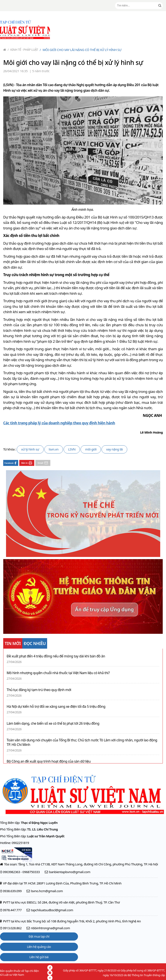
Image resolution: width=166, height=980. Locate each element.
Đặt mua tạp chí (39, 936)
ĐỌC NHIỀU (35, 643)
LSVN (72, 449)
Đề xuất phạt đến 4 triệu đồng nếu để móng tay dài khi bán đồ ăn (56, 656)
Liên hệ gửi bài (39, 957)
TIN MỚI (13, 643)
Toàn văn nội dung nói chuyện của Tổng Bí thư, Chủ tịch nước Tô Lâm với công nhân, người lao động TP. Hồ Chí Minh (82, 742)
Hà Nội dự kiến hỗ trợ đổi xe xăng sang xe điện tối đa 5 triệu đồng (56, 707)
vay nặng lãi (114, 449)
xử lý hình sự (30, 449)
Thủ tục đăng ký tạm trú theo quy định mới (39, 690)
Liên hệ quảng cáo (39, 947)
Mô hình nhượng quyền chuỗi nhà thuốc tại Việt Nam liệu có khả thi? (58, 673)
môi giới (91, 449)
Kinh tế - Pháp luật (23, 50)
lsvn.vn (54, 449)
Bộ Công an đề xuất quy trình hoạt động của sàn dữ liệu (49, 761)
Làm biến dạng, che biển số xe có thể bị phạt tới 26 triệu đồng (53, 723)
